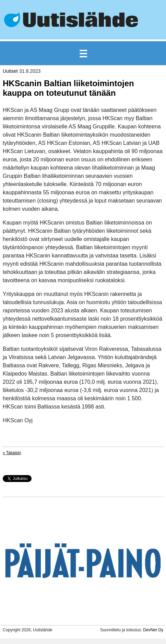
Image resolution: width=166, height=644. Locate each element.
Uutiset (10, 71)
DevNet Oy (153, 630)
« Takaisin (12, 453)
